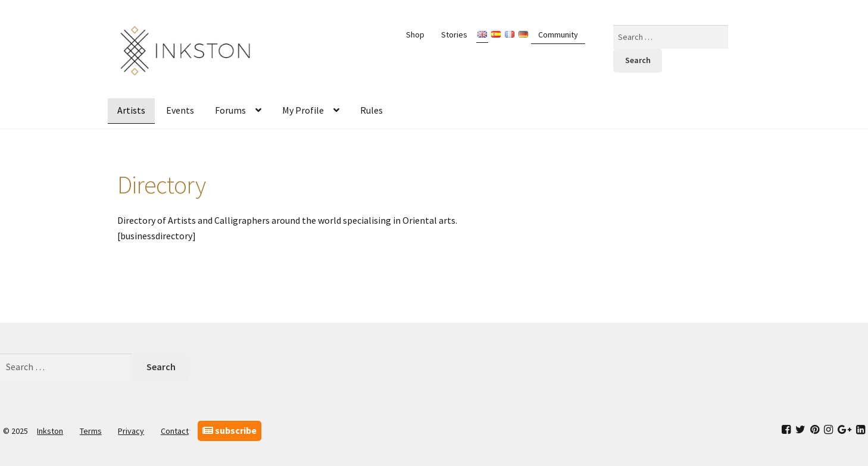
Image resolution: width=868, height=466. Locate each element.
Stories (454, 35)
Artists (131, 110)
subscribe (230, 430)
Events (180, 110)
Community (558, 35)
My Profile (303, 110)
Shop (415, 35)
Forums (230, 110)
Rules (371, 110)
